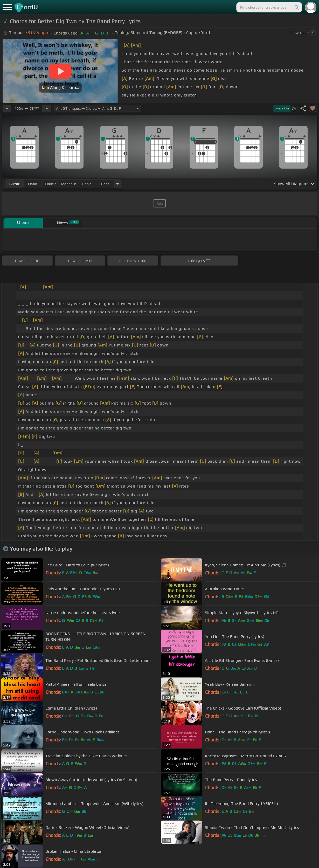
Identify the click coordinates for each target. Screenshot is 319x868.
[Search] (296, 7)
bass (105, 184)
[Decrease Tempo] (7, 108)
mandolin (69, 184)
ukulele (51, 184)
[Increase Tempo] (47, 108)
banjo (87, 184)
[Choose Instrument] (117, 184)
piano (33, 184)
